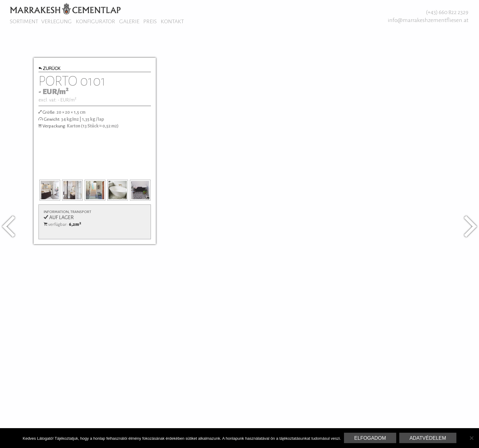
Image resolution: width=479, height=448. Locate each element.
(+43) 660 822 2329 (447, 12)
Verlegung (57, 21)
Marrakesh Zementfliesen (65, 9)
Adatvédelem (428, 438)
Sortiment (24, 21)
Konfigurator (95, 21)
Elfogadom (370, 438)
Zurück (50, 69)
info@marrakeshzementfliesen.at (428, 20)
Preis (150, 21)
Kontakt (172, 21)
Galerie (129, 21)
